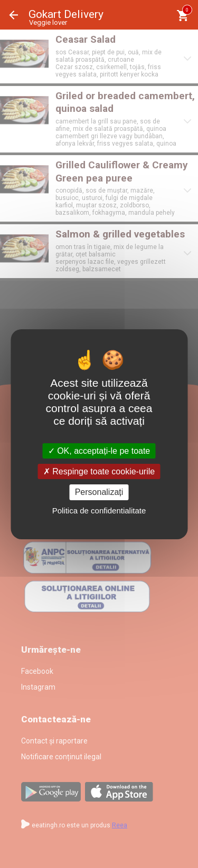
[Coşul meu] (182, 16)
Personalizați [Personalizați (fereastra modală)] (99, 492)
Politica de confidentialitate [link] (99, 511)
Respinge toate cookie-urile (99, 471)
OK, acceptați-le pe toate (99, 451)
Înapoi (14, 15)
